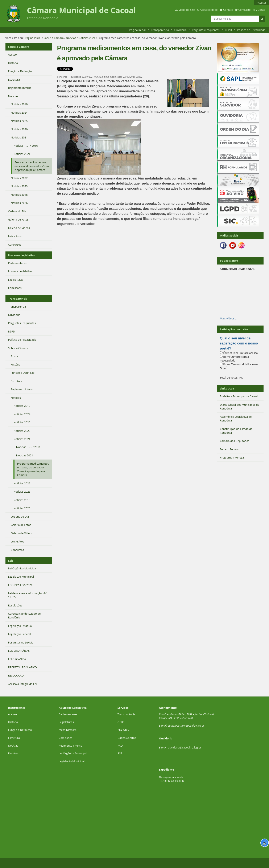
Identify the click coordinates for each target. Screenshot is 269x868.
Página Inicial (137, 30)
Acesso (12, 714)
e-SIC (121, 722)
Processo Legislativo (21, 255)
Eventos (13, 753)
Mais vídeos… (228, 318)
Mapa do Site (187, 10)
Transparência (160, 30)
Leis (11, 561)
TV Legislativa (229, 261)
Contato (228, 10)
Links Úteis (227, 388)
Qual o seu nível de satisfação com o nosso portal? (239, 343)
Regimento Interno (70, 746)
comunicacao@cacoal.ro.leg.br (186, 726)
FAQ (120, 746)
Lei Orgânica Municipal (73, 753)
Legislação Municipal (72, 761)
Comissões (65, 738)
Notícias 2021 (87, 38)
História (13, 722)
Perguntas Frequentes (206, 30)
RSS (120, 753)
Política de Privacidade (251, 30)
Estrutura (14, 738)
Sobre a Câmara (54, 38)
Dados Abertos (127, 738)
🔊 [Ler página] (265, 843)
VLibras (260, 10)
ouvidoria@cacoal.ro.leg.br (185, 747)
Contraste (244, 10)
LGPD (228, 30)
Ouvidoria (180, 30)
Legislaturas (66, 722)
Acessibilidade (209, 10)
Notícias (71, 38)
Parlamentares (68, 714)
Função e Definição (20, 730)
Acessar (261, 3)
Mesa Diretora (68, 730)
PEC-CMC (123, 730)
